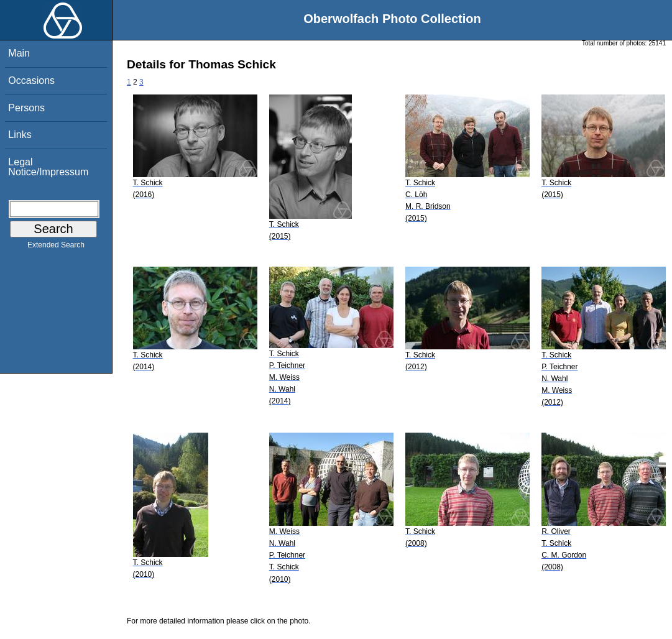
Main (19, 53)
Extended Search (56, 247)
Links (20, 135)
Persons (26, 108)
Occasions (31, 80)
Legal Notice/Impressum (48, 167)
